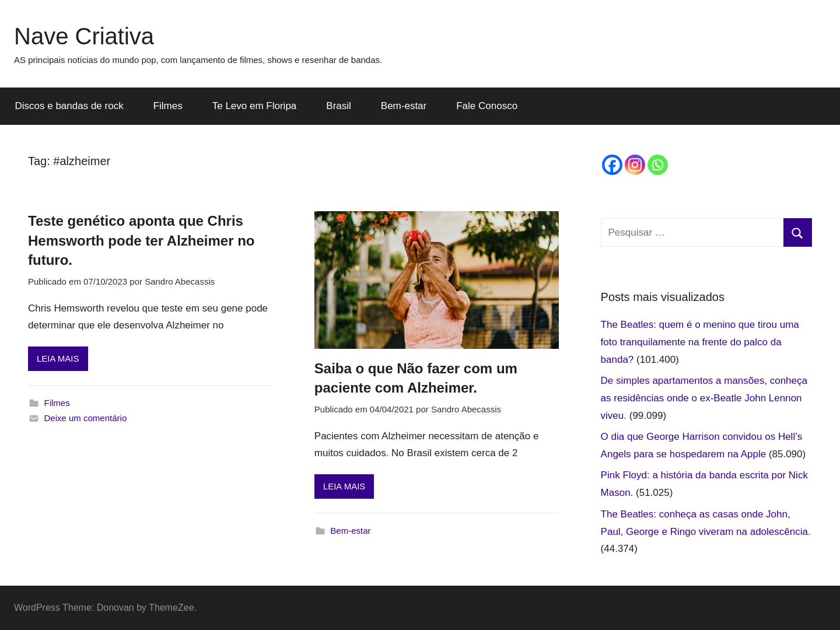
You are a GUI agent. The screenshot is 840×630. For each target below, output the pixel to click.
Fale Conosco (487, 106)
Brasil (339, 106)
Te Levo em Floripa (255, 106)
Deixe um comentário (86, 418)
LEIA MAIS (58, 358)
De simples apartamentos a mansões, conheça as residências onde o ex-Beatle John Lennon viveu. (704, 398)
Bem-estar (404, 106)
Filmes (168, 106)
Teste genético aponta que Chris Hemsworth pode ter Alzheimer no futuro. (141, 240)
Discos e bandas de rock (69, 106)
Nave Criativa (84, 36)
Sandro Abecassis (180, 281)
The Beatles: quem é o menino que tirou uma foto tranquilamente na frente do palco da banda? (700, 342)
